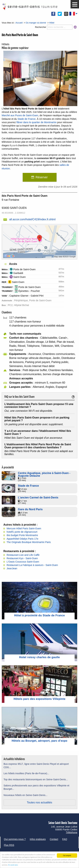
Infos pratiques (38, 839)
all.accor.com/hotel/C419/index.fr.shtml (32, 219)
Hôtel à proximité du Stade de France (39, 615)
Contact (54, 839)
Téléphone (72, 832)
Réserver (42, 177)
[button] (75, 4)
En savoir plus (13, 865)
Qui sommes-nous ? (15, 839)
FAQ (65, 839)
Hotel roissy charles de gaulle (39, 657)
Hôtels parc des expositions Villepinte (39, 699)
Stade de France (27, 119)
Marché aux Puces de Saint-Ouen (20, 115)
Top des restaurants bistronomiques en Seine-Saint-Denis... (36, 779)
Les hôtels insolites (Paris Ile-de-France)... (26, 773)
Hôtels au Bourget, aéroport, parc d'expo (39, 741)
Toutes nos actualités (39, 802)
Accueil (19, 23)
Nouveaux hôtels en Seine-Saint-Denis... (25, 795)
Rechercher (41, 27)
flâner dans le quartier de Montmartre (36, 122)
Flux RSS (9, 845)
